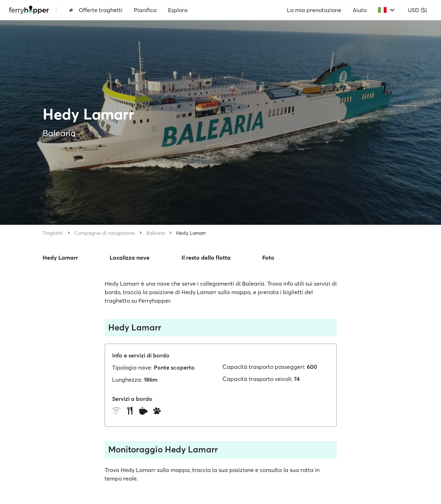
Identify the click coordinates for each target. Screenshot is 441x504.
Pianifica (145, 10)
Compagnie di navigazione (105, 233)
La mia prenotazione (314, 10)
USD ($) (417, 10)
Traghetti (53, 233)
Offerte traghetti (96, 10)
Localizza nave (130, 258)
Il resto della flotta (206, 258)
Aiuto (360, 10)
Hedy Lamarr (191, 233)
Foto (268, 258)
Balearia (156, 233)
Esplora (178, 10)
